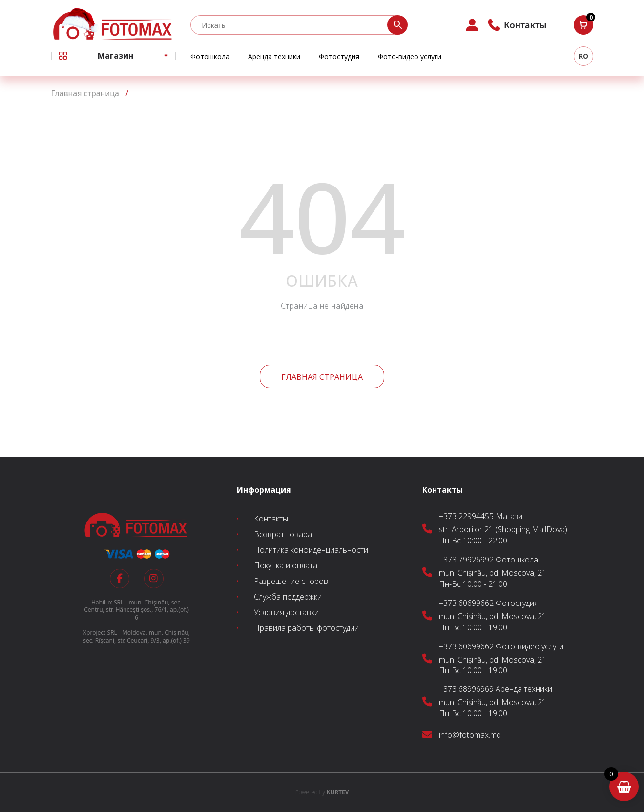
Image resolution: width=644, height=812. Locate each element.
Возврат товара (283, 534)
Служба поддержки (288, 597)
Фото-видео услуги (410, 56)
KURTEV (322, 792)
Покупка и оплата (286, 565)
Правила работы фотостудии (306, 628)
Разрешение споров (291, 581)
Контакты (271, 519)
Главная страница (322, 377)
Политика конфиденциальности (311, 550)
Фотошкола (210, 56)
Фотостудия (339, 56)
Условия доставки (286, 612)
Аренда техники (274, 56)
